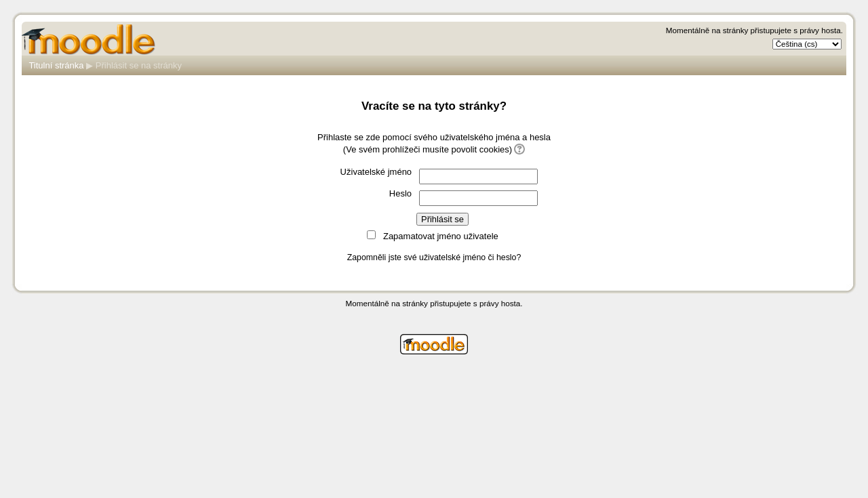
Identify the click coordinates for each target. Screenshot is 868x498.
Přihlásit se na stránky (139, 65)
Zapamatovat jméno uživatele (441, 236)
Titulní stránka (56, 65)
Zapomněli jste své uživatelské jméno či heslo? (434, 257)
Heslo (400, 193)
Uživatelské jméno (376, 172)
